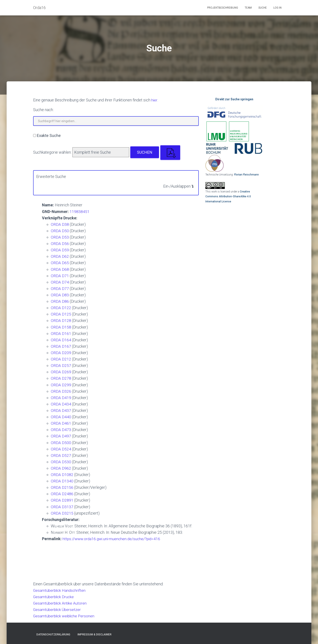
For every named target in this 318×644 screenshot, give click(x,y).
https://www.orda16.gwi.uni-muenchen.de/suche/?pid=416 (113, 539)
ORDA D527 (61, 455)
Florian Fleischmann (246, 175)
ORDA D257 (61, 365)
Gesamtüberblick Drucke (54, 597)
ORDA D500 (61, 443)
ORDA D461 (61, 423)
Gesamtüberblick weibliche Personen (65, 616)
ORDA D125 (61, 314)
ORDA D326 (61, 391)
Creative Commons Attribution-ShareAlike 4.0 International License (228, 197)
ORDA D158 (61, 327)
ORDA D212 (61, 359)
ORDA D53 (60, 237)
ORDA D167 (61, 346)
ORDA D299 (61, 385)
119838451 (79, 212)
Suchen (145, 152)
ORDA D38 (60, 224)
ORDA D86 (60, 301)
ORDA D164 (61, 340)
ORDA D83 (60, 295)
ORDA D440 (61, 417)
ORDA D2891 (62, 500)
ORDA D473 (61, 430)
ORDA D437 (61, 410)
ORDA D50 (60, 231)
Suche (263, 8)
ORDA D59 (60, 250)
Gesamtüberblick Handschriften (60, 590)
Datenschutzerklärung (53, 635)
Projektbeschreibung (223, 8)
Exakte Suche (49, 135)
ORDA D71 (60, 276)
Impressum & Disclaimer (95, 635)
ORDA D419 (61, 398)
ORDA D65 (60, 263)
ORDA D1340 (62, 481)
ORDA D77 (60, 288)
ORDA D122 (61, 308)
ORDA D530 (61, 462)
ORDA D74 (60, 282)
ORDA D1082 (62, 475)
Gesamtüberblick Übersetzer (58, 609)
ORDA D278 (61, 378)
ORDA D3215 (62, 513)
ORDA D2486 (62, 494)
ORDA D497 (61, 436)
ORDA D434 (61, 404)
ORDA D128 (61, 320)
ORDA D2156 (62, 487)
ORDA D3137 (62, 507)
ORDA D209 (61, 353)
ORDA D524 (61, 449)
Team (248, 8)
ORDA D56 (60, 244)
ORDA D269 (61, 372)
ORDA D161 (61, 333)
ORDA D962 (61, 468)
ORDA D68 (60, 269)
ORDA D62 (60, 256)
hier (154, 100)
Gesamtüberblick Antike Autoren (61, 603)
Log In (277, 8)
